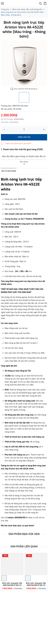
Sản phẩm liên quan (24, 547)
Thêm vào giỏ (24, 137)
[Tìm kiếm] (41, 3)
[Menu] (2, 3)
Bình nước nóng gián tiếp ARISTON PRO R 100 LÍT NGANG (36, 584)
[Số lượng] (24, 130)
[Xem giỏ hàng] (45, 3)
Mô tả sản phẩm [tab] (9, 171)
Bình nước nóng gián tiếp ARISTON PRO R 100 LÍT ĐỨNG (12, 584)
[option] (24, 64)
